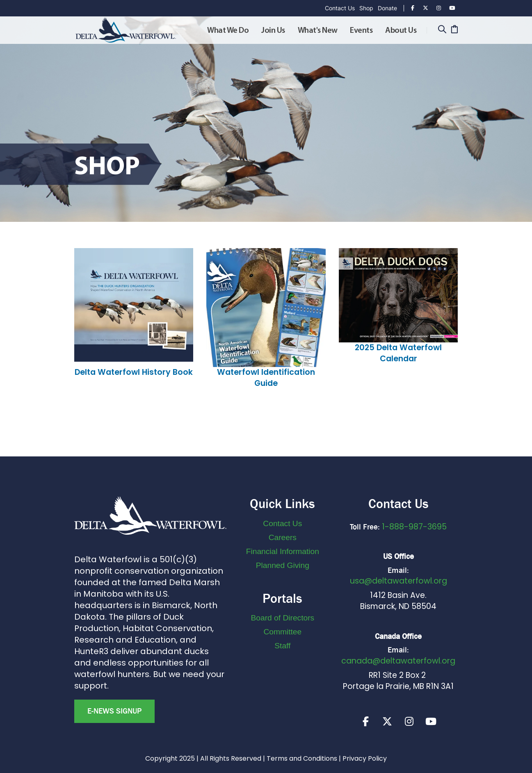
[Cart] (454, 30)
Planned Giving (283, 565)
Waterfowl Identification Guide (266, 378)
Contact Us (340, 8)
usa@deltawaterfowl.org (398, 581)
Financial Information (283, 551)
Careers (283, 537)
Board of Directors (283, 618)
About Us (401, 31)
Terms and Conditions (302, 758)
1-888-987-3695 (414, 527)
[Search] (442, 30)
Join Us (273, 31)
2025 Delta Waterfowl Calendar (398, 353)
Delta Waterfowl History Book (134, 372)
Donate (387, 8)
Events (361, 31)
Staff (282, 646)
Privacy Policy (365, 758)
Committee (282, 632)
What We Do (228, 31)
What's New (318, 31)
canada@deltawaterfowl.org (398, 661)
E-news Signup (114, 711)
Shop (366, 8)
